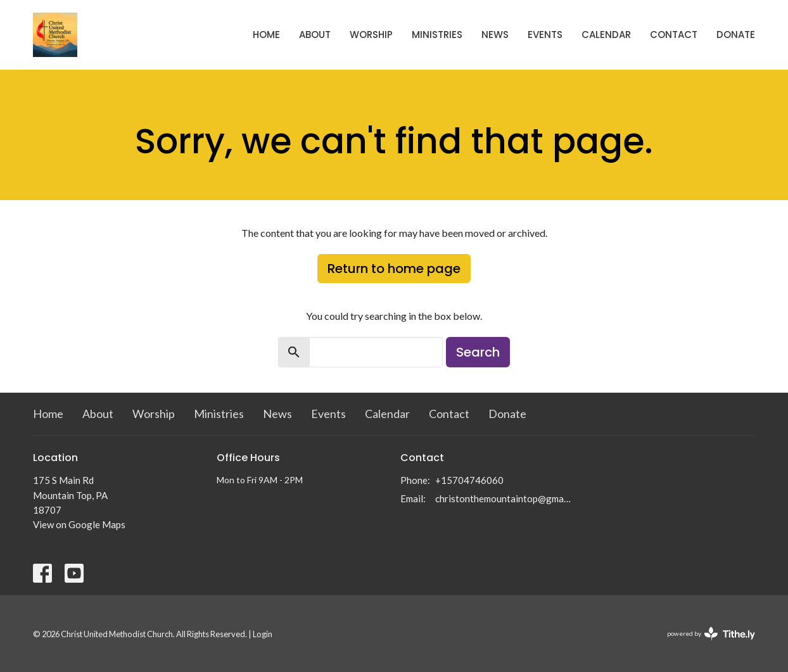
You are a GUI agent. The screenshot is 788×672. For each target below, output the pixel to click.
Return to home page (394, 269)
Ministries (437, 35)
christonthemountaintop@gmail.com (503, 498)
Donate (736, 35)
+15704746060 (469, 480)
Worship (371, 35)
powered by (711, 634)
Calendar (606, 35)
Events (545, 35)
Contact (674, 35)
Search (478, 352)
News (495, 35)
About (315, 35)
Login (263, 634)
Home (266, 35)
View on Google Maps (79, 524)
